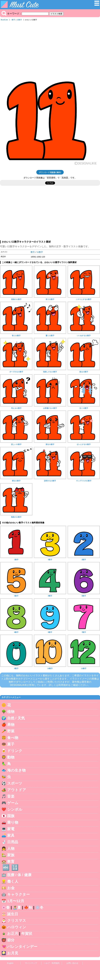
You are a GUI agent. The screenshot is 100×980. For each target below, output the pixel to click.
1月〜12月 (16, 901)
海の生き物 (16, 770)
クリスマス (17, 920)
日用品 (13, 842)
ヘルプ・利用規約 (52, 963)
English (10, 963)
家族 (11, 855)
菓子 (11, 744)
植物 (11, 712)
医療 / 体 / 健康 (19, 875)
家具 (11, 835)
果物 (11, 725)
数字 (13, 20)
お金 (11, 888)
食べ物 (13, 738)
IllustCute (4, 20)
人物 (11, 848)
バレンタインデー (22, 947)
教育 (11, 862)
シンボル (15, 809)
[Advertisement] (50, 45)
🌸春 (6, 907)
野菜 (11, 731)
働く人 (13, 881)
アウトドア (17, 790)
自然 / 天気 (16, 718)
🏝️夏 (17, 907)
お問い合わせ (72, 963)
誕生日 (13, 914)
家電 (11, 829)
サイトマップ (31, 963)
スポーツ (15, 783)
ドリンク (15, 751)
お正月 (13, 934)
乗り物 (13, 822)
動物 (11, 757)
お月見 (13, 953)
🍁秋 (28, 907)
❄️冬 (39, 907)
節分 (11, 940)
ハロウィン (17, 927)
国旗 (11, 816)
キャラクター (18, 894)
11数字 (19, 20)
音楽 (11, 796)
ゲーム (13, 803)
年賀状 (27, 934)
